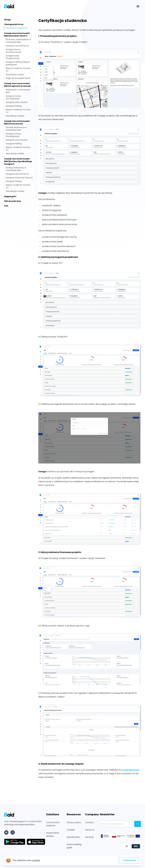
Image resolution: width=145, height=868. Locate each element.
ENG (136, 846)
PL (127, 846)
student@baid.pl (130, 770)
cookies (36, 860)
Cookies (71, 830)
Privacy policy (74, 822)
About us (90, 830)
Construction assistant (53, 824)
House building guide (74, 846)
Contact (89, 822)
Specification (73, 837)
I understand (129, 860)
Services (89, 837)
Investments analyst (53, 834)
